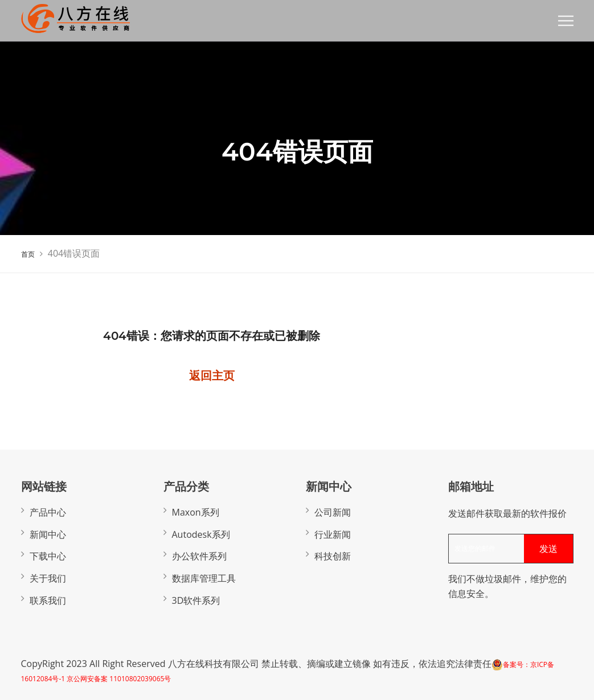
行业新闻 (333, 534)
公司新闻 (333, 512)
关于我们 (48, 578)
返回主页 (212, 376)
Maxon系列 (196, 512)
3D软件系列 (196, 600)
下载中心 (48, 556)
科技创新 (333, 556)
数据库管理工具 (204, 578)
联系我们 (48, 600)
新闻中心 (48, 534)
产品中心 (48, 512)
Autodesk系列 (201, 534)
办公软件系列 (199, 556)
